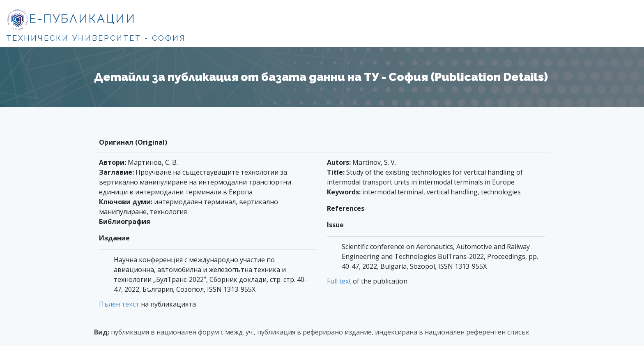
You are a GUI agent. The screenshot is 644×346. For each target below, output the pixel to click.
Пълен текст (119, 304)
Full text (339, 281)
